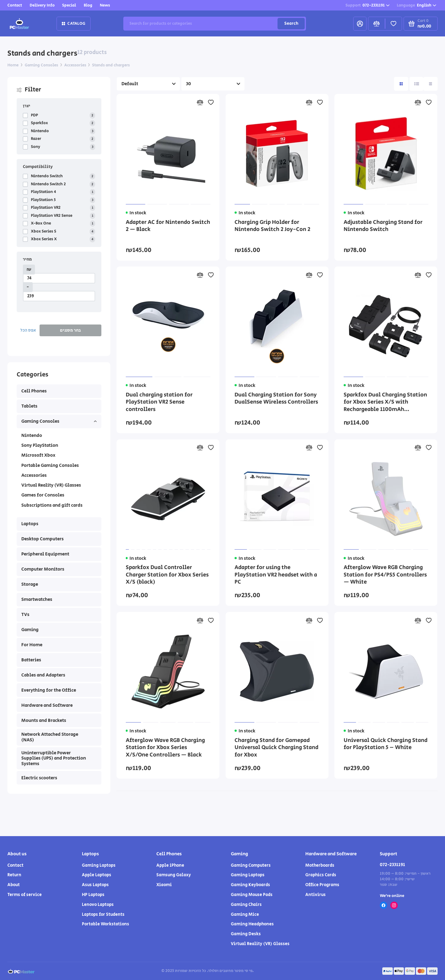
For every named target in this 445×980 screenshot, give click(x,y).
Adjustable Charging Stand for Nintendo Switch (383, 226)
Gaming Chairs (246, 905)
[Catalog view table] (430, 84)
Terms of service (25, 895)
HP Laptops (93, 895)
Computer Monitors (43, 569)
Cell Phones (34, 391)
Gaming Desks (246, 934)
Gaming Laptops (99, 865)
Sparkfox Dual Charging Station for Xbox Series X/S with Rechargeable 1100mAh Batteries (385, 402)
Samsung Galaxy (174, 875)
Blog (88, 5)
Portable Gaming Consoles (50, 465)
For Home (32, 645)
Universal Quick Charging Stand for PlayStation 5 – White (386, 744)
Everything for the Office (49, 690)
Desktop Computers (42, 539)
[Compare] (377, 24)
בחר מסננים (70, 330)
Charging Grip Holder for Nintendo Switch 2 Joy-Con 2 (272, 226)
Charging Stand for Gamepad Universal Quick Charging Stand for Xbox (276, 748)
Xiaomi (164, 885)
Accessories (34, 475)
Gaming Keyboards (250, 885)
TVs (25, 615)
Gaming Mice (245, 915)
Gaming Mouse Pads (252, 895)
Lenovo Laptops (98, 905)
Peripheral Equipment (45, 554)
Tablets (29, 406)
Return (14, 875)
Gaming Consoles (59, 421)
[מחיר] (59, 278)
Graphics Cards (321, 875)
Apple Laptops (97, 875)
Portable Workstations (106, 924)
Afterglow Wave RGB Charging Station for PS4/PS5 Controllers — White (385, 575)
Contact (15, 5)
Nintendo (32, 436)
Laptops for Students (103, 915)
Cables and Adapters (43, 675)
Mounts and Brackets (44, 720)
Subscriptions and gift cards (52, 505)
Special (69, 5)
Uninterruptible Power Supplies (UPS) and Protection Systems (54, 758)
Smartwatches (37, 599)
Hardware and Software (47, 705)
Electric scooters (39, 778)
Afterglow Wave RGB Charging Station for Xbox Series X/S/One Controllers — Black (165, 748)
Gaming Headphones (252, 924)
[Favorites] (394, 24)
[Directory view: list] (416, 84)
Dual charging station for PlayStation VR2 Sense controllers (159, 402)
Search (291, 23)
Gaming (30, 630)
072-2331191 (368, 5)
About (14, 885)
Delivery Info (42, 5)
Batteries (31, 660)
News (105, 5)
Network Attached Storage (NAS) (50, 737)
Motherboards (320, 865)
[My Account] (360, 24)
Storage (30, 584)
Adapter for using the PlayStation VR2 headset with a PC (276, 575)
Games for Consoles (43, 495)
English (417, 5)
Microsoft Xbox (38, 455)
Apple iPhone (170, 865)
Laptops (30, 524)
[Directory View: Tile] (401, 84)
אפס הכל (28, 330)
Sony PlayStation (40, 445)
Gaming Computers (251, 865)
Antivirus (316, 895)
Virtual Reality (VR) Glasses (51, 485)
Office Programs (322, 885)
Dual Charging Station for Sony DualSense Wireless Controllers (276, 399)
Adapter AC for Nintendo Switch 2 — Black (168, 226)
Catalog (74, 24)
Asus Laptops (95, 885)
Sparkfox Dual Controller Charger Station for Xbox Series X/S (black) (167, 575)
